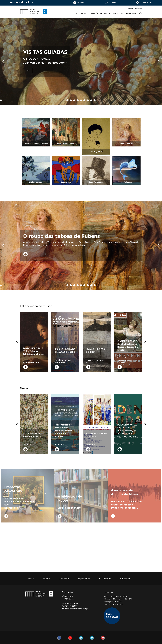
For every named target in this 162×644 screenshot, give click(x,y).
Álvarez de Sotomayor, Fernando (36, 144)
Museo (84, 14)
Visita (77, 14)
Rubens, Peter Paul (126, 144)
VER (28, 71)
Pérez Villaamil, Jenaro (66, 144)
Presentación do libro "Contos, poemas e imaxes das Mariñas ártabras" (63, 431)
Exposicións (118, 14)
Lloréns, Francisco (36, 182)
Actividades (106, 14)
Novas (128, 14)
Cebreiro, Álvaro (96, 152)
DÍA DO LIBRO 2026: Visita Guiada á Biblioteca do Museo (34, 351)
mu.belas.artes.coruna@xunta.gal (75, 609)
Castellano (139, 9)
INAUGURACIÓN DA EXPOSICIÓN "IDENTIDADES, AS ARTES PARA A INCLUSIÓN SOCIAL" (127, 431)
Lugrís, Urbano (126, 182)
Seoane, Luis (66, 182)
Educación (137, 14)
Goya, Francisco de (96, 182)
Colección (94, 14)
